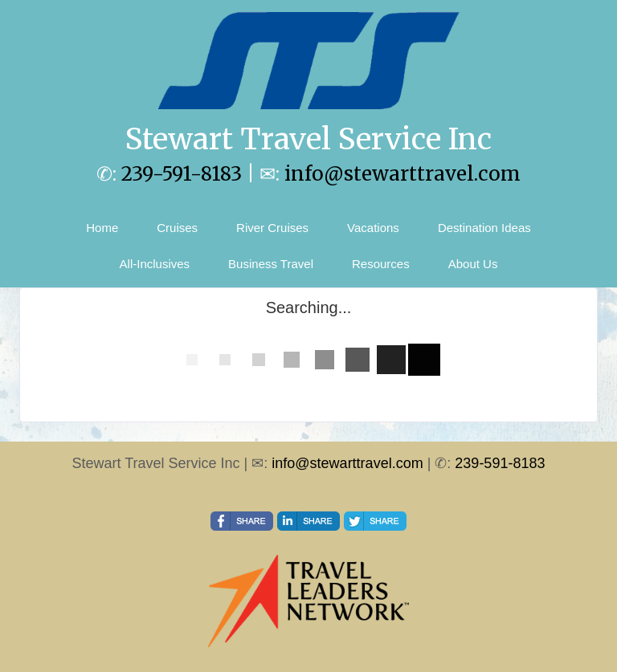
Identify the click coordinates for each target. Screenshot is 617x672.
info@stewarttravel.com (402, 174)
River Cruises (272, 228)
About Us (473, 264)
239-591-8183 (182, 174)
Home (102, 228)
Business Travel (271, 264)
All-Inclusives (155, 264)
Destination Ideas (484, 228)
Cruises (177, 228)
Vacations (373, 228)
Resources (381, 264)
